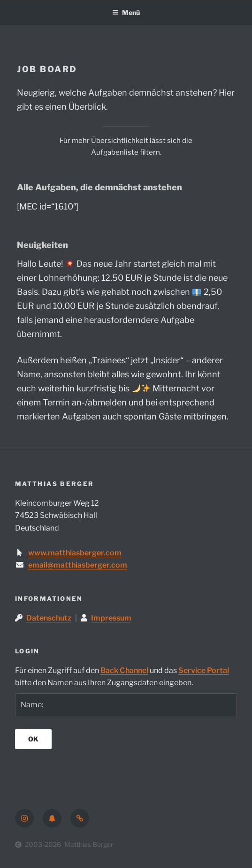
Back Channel (124, 670)
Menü (126, 12)
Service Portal (204, 670)
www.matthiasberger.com (75, 553)
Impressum (111, 618)
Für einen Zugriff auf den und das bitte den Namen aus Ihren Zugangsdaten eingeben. (122, 677)
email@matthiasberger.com (78, 565)
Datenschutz (49, 618)
